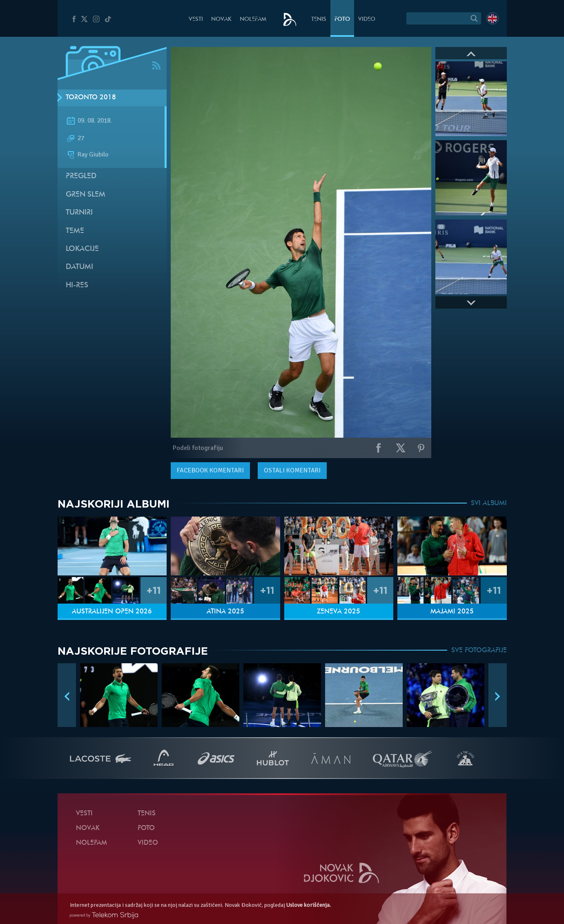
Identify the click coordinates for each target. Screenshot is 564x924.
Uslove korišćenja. (309, 905)
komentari (210, 470)
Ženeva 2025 (339, 612)
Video (367, 19)
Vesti (196, 19)
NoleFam (253, 19)
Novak (221, 19)
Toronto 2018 (91, 98)
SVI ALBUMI (489, 503)
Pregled (81, 176)
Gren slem (86, 195)
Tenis (319, 19)
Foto (342, 19)
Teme (75, 231)
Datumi (79, 267)
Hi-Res (77, 285)
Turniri (79, 213)
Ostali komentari (292, 470)
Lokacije (82, 249)
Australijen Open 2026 (112, 612)
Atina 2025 (225, 612)
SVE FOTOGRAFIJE (479, 651)
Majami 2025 (452, 612)
